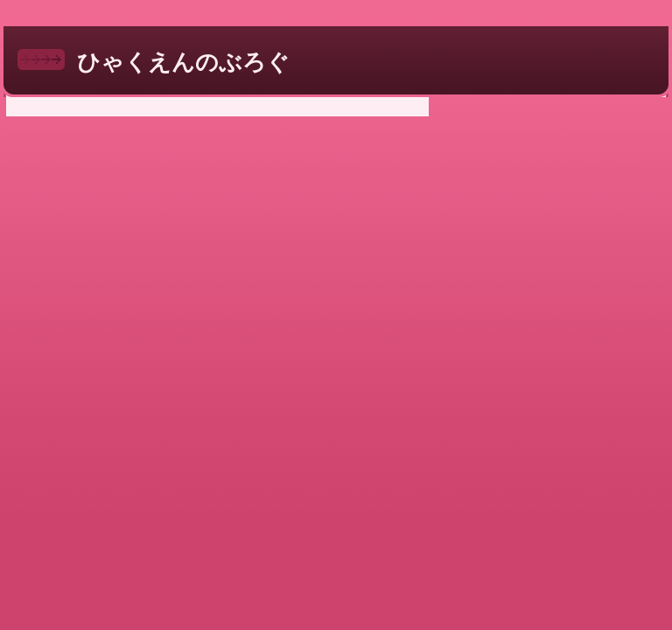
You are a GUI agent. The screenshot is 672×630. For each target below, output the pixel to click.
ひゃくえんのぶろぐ (183, 62)
